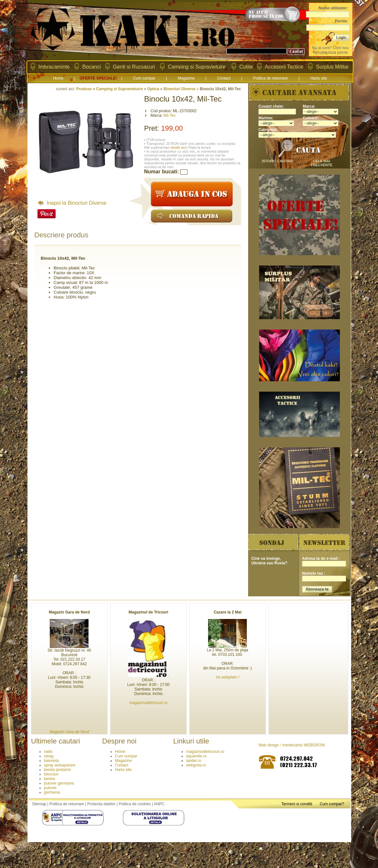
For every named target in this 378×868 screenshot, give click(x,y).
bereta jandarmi (57, 770)
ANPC (159, 804)
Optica (153, 89)
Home (58, 78)
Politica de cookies (135, 804)
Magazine (186, 78)
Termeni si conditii (297, 804)
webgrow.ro (196, 765)
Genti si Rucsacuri (134, 67)
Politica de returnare (270, 78)
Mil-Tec (170, 115)
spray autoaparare (60, 765)
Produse (84, 89)
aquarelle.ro (196, 756)
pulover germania (59, 783)
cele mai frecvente (322, 163)
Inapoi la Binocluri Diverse (72, 203)
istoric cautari (277, 161)
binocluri (51, 774)
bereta (49, 779)
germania (52, 792)
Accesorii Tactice (284, 67)
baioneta (51, 761)
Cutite (246, 67)
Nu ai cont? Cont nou (330, 48)
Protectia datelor (101, 804)
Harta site (318, 78)
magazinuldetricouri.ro (205, 752)
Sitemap (39, 804)
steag (49, 756)
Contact (224, 78)
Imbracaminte (54, 67)
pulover (50, 788)
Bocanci (92, 67)
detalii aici (178, 147)
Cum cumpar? (332, 804)
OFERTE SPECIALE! (98, 78)
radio (48, 752)
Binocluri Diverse (179, 89)
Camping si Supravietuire (197, 67)
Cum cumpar (144, 78)
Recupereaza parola (330, 52)
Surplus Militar (332, 67)
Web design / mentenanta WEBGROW (292, 745)
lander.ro (194, 761)
